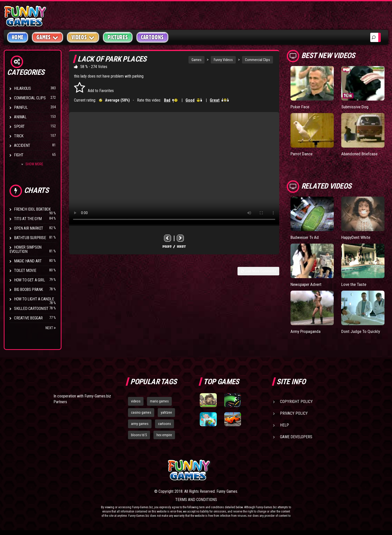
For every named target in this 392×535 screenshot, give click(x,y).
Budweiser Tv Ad (305, 237)
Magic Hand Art (28, 261)
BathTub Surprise (30, 238)
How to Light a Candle (34, 299)
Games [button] (47, 37)
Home (18, 37)
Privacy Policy (294, 413)
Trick (19, 136)
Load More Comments (258, 271)
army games (140, 424)
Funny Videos (223, 60)
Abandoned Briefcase (361, 154)
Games (196, 60)
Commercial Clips (30, 98)
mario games (159, 401)
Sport (19, 126)
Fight (19, 155)
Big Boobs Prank (28, 290)
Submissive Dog (356, 107)
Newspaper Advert (307, 284)
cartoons (164, 424)
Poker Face (300, 107)
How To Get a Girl (29, 280)
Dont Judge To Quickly (361, 331)
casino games (141, 412)
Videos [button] (83, 37)
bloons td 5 (139, 435)
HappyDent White (357, 237)
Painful (21, 107)
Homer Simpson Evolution (25, 249)
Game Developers (296, 437)
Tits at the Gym (28, 219)
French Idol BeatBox (32, 209)
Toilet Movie (25, 271)
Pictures (118, 37)
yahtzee (166, 412)
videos (136, 401)
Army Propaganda (306, 331)
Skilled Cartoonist (31, 309)
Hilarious (22, 88)
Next (51, 328)
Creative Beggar (28, 318)
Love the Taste (354, 284)
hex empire (164, 435)
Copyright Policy (296, 402)
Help (284, 425)
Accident (22, 145)
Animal (20, 117)
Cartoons (152, 37)
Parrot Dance (302, 154)
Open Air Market (29, 228)
